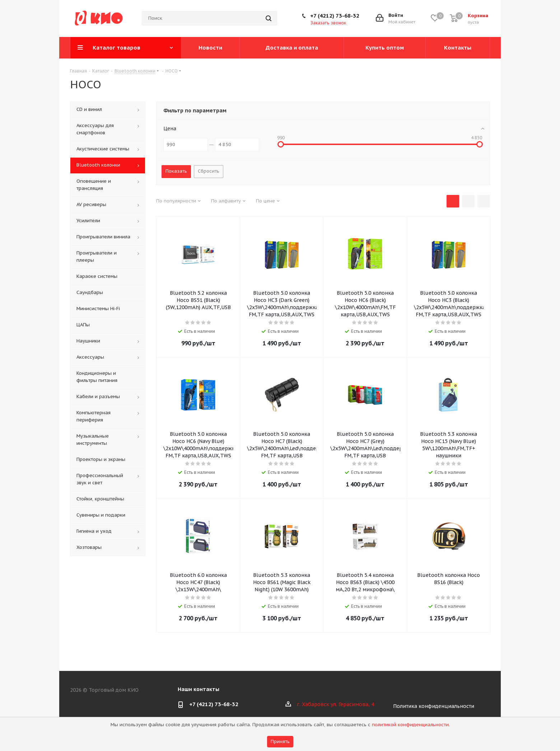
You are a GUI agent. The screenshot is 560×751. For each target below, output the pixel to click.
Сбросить (209, 171)
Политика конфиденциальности (434, 706)
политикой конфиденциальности (410, 725)
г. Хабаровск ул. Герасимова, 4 (335, 704)
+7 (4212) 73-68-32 (335, 16)
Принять (280, 741)
